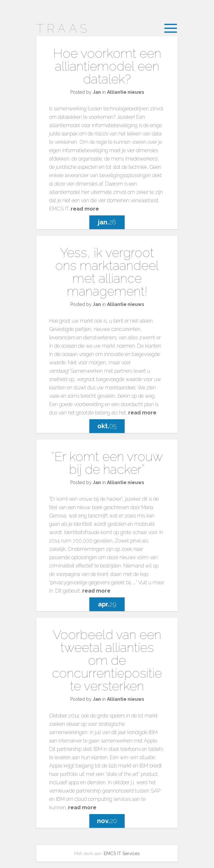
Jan (97, 92)
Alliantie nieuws (125, 92)
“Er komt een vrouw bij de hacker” (107, 463)
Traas (63, 28)
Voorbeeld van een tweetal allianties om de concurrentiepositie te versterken (107, 660)
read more (85, 209)
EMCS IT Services (122, 854)
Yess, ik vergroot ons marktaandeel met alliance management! (107, 272)
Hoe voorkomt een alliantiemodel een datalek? (107, 66)
